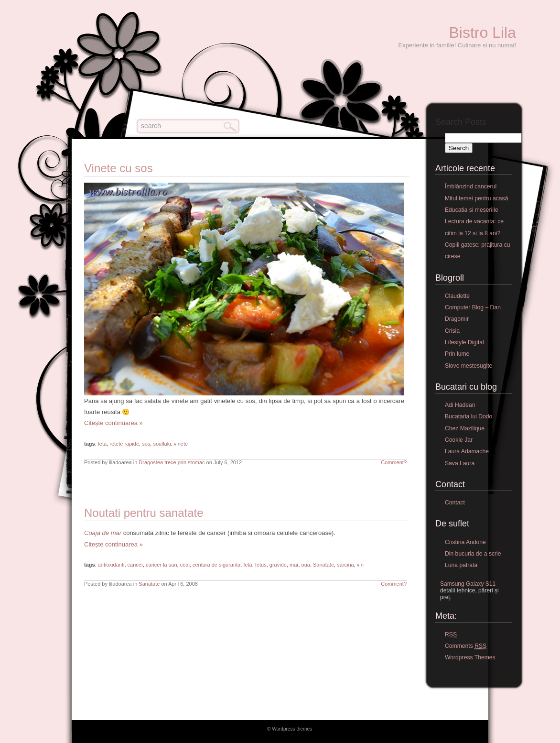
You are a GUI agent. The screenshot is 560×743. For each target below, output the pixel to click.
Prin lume (457, 354)
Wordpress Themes (470, 657)
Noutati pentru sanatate (144, 513)
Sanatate (323, 565)
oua (306, 565)
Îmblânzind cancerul (471, 186)
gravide (278, 565)
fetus (261, 565)
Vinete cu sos (118, 168)
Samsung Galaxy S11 (468, 584)
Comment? (394, 462)
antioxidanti (111, 565)
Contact (455, 503)
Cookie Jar (459, 440)
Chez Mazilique (465, 428)
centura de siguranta (216, 565)
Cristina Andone (465, 542)
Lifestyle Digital (464, 342)
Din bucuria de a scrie (473, 554)
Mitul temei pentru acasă (476, 198)
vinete (181, 444)
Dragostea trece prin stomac (172, 462)
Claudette (457, 296)
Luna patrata (461, 565)
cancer (135, 565)
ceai (185, 565)
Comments (466, 646)
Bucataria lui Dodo (468, 416)
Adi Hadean (460, 405)
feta (102, 444)
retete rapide (124, 444)
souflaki (162, 444)
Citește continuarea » (113, 423)
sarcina (345, 565)
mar (294, 565)
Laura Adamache (467, 451)
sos (146, 444)
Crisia (452, 331)
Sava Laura (460, 463)
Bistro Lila (483, 33)
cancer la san (161, 565)
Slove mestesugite (468, 366)
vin (360, 565)
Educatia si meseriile (471, 210)
